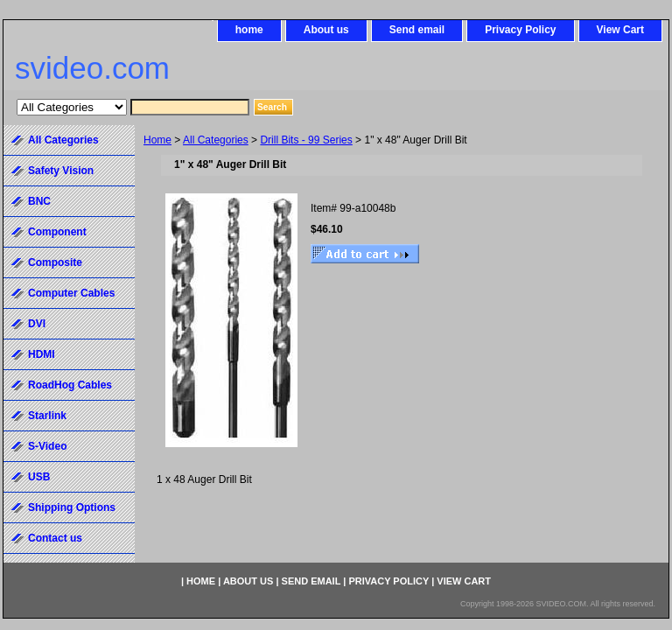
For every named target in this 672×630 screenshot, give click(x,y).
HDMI (42, 354)
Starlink (47, 416)
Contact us (55, 538)
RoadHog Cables (70, 385)
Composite (55, 262)
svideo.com (92, 68)
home (249, 30)
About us (326, 30)
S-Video (47, 446)
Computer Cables (71, 293)
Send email (417, 30)
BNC (39, 201)
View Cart (620, 30)
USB (39, 477)
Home (157, 140)
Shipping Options (72, 507)
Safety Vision (61, 171)
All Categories (216, 140)
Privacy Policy (520, 30)
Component (57, 232)
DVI (37, 324)
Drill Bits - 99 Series (306, 140)
